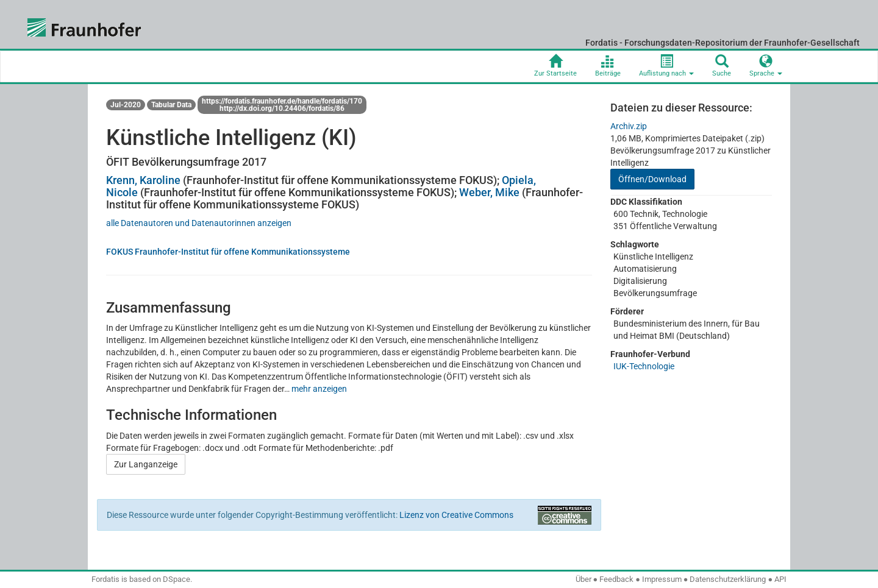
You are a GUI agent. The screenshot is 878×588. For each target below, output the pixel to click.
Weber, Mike (489, 192)
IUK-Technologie (644, 366)
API (780, 579)
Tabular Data (171, 105)
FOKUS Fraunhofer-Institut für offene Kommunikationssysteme (228, 252)
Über (584, 579)
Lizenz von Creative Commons (456, 515)
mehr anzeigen (319, 389)
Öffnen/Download (652, 179)
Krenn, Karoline (143, 180)
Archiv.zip (629, 126)
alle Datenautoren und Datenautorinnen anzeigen (199, 223)
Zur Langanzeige (146, 464)
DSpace (177, 579)
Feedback (616, 579)
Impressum (662, 579)
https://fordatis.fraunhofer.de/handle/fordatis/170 (282, 101)
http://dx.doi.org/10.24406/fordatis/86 (282, 108)
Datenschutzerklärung (728, 579)
